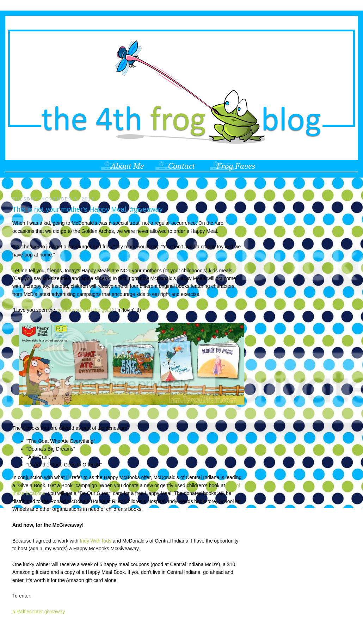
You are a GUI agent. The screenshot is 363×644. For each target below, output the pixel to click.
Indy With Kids (95, 541)
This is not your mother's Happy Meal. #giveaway (87, 209)
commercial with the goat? (85, 310)
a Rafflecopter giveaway (39, 612)
